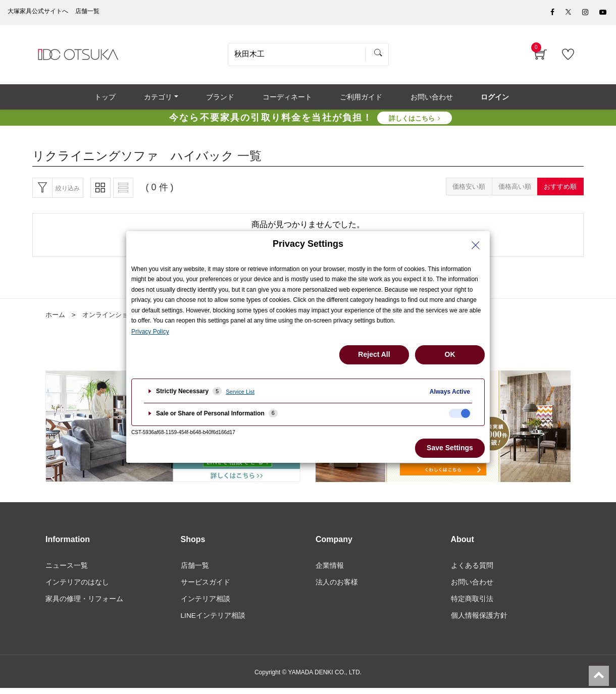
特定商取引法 (472, 604)
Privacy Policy (150, 332)
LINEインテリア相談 (213, 621)
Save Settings (450, 448)
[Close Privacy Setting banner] (476, 245)
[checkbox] (459, 413)
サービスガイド (206, 587)
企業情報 (330, 570)
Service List (240, 392)
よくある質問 (472, 570)
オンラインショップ (116, 319)
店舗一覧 (195, 570)
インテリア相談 (206, 604)
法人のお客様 (337, 587)
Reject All (374, 354)
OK (450, 354)
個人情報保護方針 (479, 621)
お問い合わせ (472, 587)
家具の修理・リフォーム (84, 604)
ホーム (56, 319)
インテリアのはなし (77, 587)
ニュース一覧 (67, 570)
